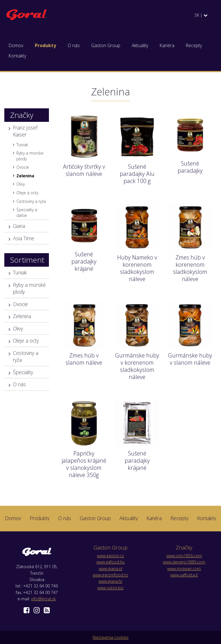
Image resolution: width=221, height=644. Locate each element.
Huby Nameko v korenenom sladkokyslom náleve (137, 268)
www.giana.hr (110, 581)
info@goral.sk (43, 599)
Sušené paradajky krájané (84, 261)
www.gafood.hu (110, 562)
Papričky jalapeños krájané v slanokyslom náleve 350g (84, 464)
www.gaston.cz (110, 556)
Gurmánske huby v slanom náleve (190, 359)
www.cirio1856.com (184, 556)
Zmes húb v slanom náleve (84, 359)
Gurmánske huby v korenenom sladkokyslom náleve (137, 366)
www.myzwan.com (184, 569)
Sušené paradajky (190, 167)
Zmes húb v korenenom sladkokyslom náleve (190, 268)
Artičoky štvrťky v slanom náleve (84, 170)
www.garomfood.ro (110, 575)
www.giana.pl (110, 569)
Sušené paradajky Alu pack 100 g (137, 174)
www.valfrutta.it (184, 575)
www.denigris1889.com (184, 562)
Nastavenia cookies (111, 637)
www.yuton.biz (110, 588)
